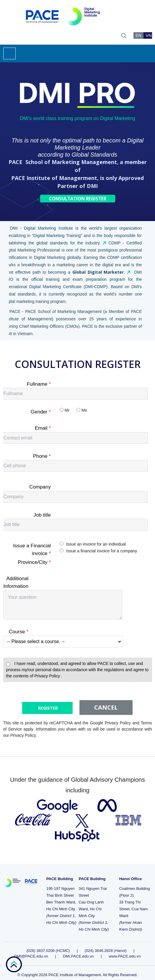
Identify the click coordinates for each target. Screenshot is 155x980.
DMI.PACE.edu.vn (78, 951)
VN (149, 35)
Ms (84, 410)
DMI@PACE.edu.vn (31, 951)
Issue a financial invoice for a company (102, 551)
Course (19, 632)
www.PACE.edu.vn (125, 951)
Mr (67, 410)
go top (14, 964)
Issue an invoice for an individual (96, 544)
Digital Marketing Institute (47, 228)
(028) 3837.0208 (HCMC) (49, 945)
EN (138, 35)
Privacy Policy (48, 676)
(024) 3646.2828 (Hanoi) (106, 945)
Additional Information (16, 582)
